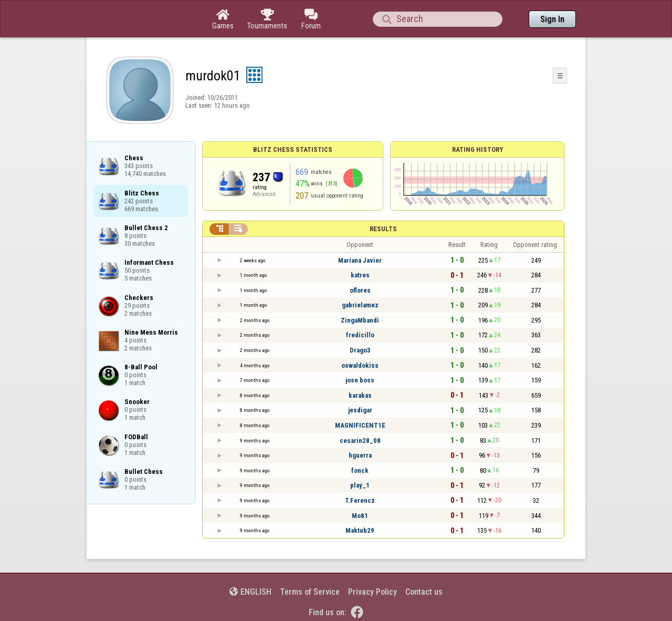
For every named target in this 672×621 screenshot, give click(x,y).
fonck (360, 470)
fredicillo (360, 335)
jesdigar (360, 410)
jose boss (360, 380)
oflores (360, 290)
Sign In (552, 19)
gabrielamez (360, 305)
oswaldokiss (360, 365)
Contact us (424, 592)
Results (383, 229)
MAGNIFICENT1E (360, 425)
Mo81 (360, 516)
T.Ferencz (360, 500)
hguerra (360, 455)
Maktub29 (360, 530)
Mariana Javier (360, 260)
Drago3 (360, 350)
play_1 (360, 485)
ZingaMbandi (360, 320)
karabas (360, 395)
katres (360, 275)
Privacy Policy (372, 592)
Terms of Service (310, 592)
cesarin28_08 (360, 441)
